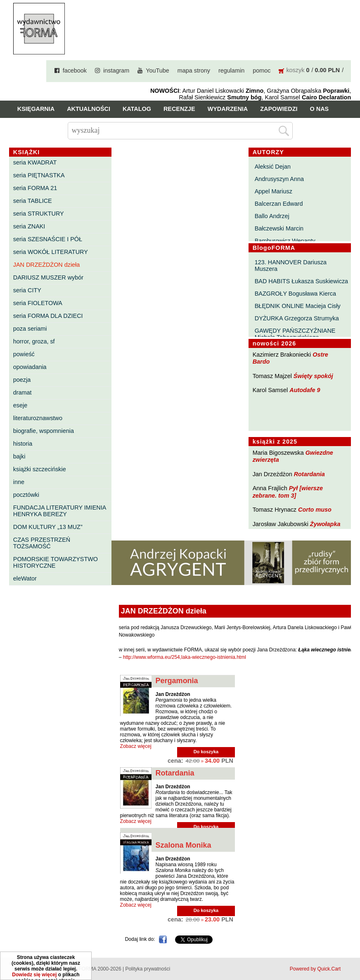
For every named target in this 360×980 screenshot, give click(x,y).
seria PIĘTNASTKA (39, 175)
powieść (24, 354)
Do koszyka (206, 752)
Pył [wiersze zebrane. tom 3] (288, 492)
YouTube (157, 71)
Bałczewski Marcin (279, 228)
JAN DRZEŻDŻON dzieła (47, 265)
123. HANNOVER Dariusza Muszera (291, 266)
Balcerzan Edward (279, 204)
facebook (75, 71)
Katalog (137, 109)
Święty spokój (313, 376)
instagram (116, 71)
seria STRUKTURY (39, 214)
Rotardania (309, 474)
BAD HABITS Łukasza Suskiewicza (301, 281)
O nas (320, 109)
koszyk (295, 70)
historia (23, 444)
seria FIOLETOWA (38, 303)
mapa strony (194, 71)
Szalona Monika (184, 845)
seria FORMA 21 (35, 188)
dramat (22, 392)
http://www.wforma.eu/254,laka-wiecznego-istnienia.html (185, 657)
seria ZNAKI (29, 226)
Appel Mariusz (274, 191)
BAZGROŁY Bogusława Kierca (295, 294)
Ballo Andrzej (272, 216)
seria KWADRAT (35, 162)
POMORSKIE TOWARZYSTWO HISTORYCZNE (56, 562)
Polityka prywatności (148, 969)
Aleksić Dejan (273, 167)
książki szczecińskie (40, 469)
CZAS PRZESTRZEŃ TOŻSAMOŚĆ (42, 543)
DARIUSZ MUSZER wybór (48, 277)
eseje (20, 405)
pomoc (262, 71)
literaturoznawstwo (38, 418)
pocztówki (26, 495)
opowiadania (30, 367)
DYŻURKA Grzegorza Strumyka (297, 318)
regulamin (231, 71)
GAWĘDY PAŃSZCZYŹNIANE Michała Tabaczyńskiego (295, 334)
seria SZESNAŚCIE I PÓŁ (48, 239)
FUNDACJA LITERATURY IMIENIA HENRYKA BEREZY (60, 511)
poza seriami (30, 329)
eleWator (25, 578)
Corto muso (315, 510)
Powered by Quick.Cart (315, 969)
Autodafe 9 (305, 390)
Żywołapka (325, 524)
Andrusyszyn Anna (279, 179)
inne (19, 482)
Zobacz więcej (136, 746)
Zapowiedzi (279, 109)
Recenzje (179, 109)
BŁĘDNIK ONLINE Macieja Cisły (298, 306)
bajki (19, 456)
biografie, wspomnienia (44, 431)
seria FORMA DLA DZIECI (48, 316)
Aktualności (89, 109)
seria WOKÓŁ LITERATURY (51, 252)
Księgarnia (36, 109)
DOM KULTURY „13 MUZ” (48, 527)
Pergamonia (177, 681)
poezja (22, 380)
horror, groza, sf (34, 341)
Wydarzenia (228, 109)
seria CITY (27, 290)
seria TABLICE (33, 201)
